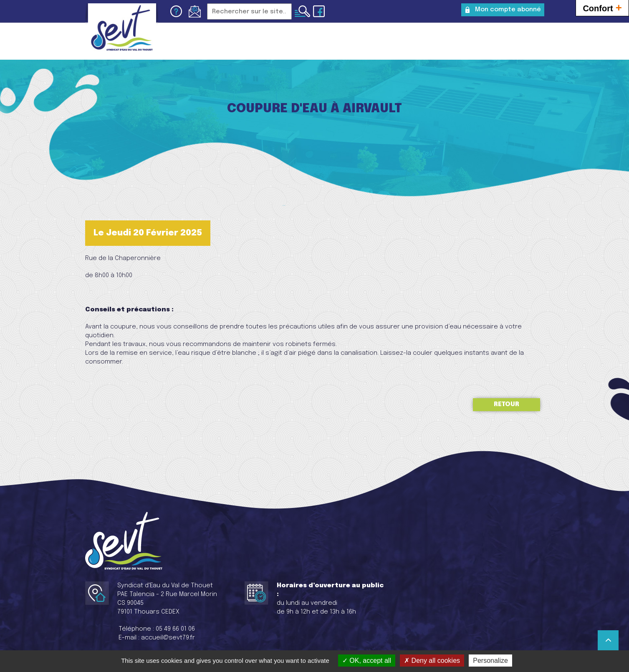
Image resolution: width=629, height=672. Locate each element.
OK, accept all (367, 661)
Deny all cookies (432, 661)
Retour (506, 404)
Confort (602, 7)
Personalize (490, 661)
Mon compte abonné (508, 10)
